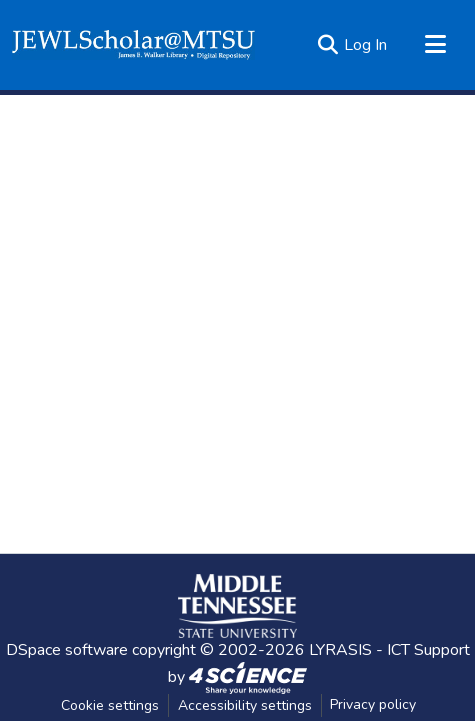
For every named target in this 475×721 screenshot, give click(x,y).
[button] (133, 45)
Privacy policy (373, 704)
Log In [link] (365, 45)
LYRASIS (340, 650)
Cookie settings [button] (110, 705)
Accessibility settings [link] (245, 705)
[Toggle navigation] (435, 45)
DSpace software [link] (67, 650)
